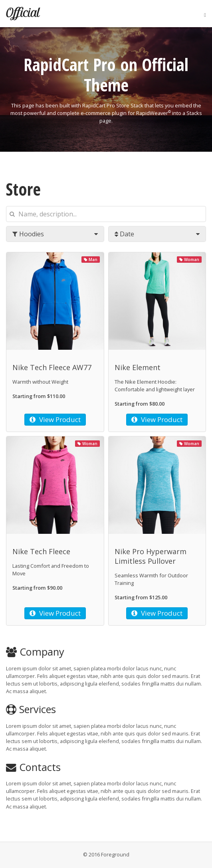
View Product (55, 419)
